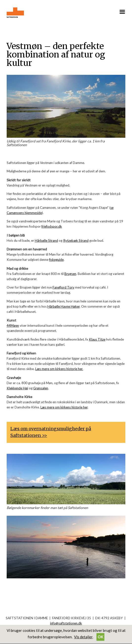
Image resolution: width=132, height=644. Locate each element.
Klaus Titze (97, 339)
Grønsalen (41, 388)
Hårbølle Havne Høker (64, 306)
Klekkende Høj (17, 388)
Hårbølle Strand (46, 241)
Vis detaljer (83, 637)
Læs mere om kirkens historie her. (59, 369)
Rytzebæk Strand (76, 241)
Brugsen (70, 274)
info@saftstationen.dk (66, 623)
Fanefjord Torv (63, 287)
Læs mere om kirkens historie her (64, 407)
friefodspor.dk (52, 226)
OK (100, 637)
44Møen (13, 325)
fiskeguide (56, 260)
